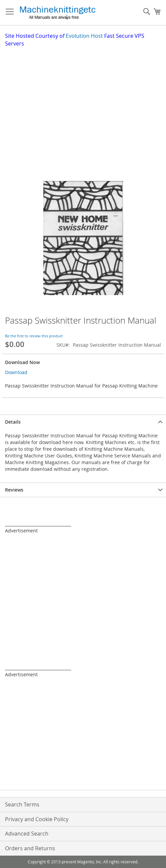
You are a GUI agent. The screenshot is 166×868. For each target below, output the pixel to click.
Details (13, 422)
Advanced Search (27, 834)
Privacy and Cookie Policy (37, 819)
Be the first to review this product (34, 336)
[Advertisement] (86, 98)
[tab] (83, 422)
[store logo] (57, 13)
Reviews (14, 490)
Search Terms (22, 804)
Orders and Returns (30, 848)
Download (16, 372)
